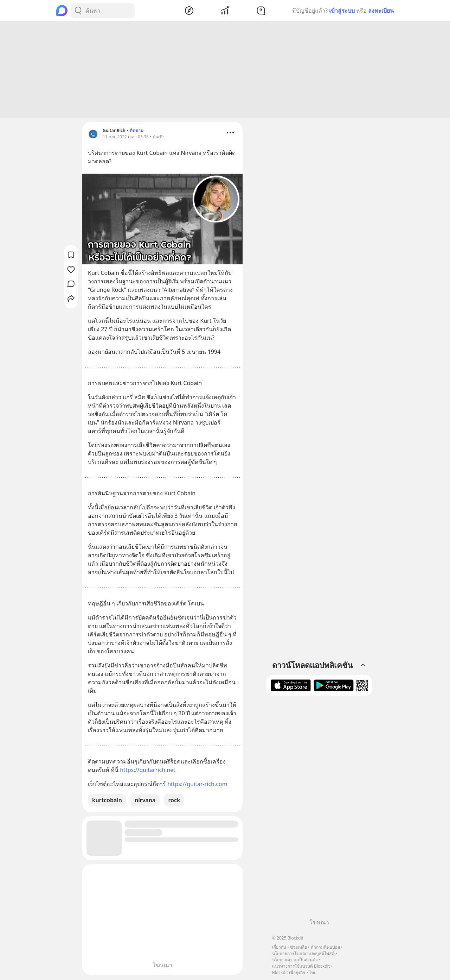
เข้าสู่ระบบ (342, 11)
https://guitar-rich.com (197, 785)
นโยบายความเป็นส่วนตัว (295, 960)
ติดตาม (137, 131)
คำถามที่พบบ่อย (325, 947)
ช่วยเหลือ (298, 947)
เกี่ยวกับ (279, 947)
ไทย (313, 972)
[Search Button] (78, 11)
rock (174, 801)
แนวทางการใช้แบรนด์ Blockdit (301, 966)
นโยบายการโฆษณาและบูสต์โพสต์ (303, 953)
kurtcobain (107, 801)
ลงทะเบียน (381, 11)
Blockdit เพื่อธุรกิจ (289, 972)
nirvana (145, 801)
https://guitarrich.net (148, 771)
